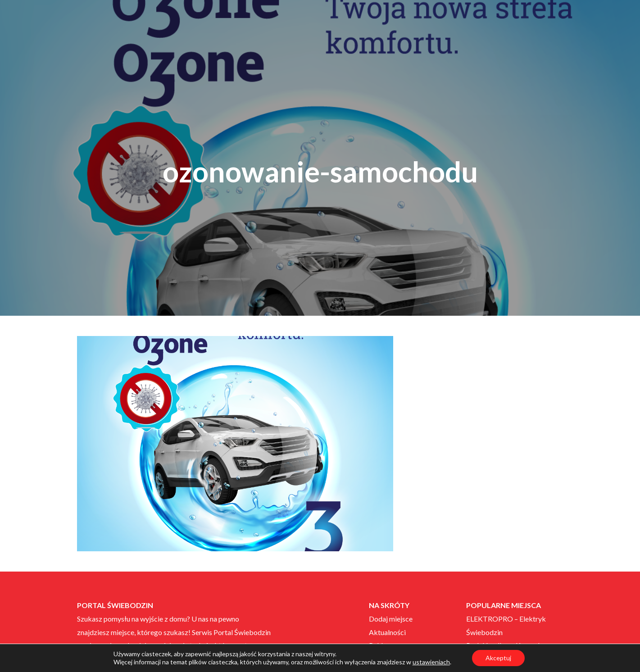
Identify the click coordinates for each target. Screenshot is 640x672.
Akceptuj (498, 658)
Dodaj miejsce (391, 619)
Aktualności (387, 632)
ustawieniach (431, 662)
